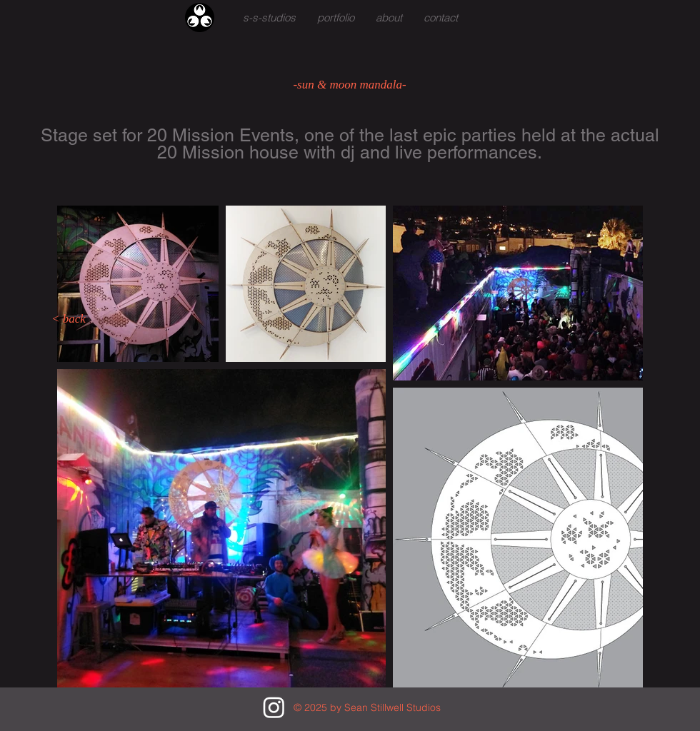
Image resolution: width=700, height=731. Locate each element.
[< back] (69, 319)
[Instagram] (274, 707)
